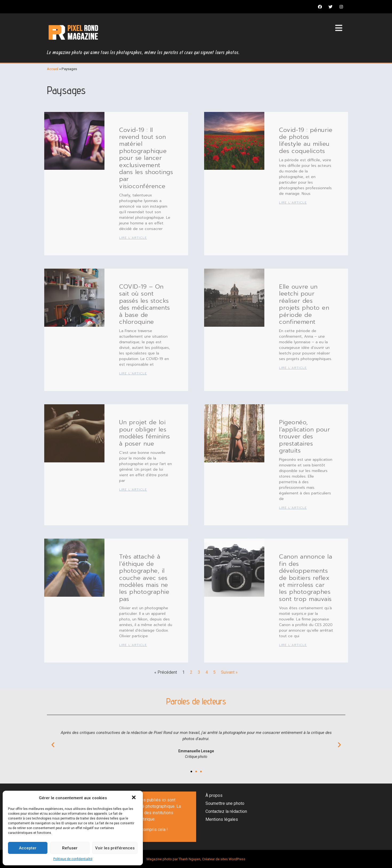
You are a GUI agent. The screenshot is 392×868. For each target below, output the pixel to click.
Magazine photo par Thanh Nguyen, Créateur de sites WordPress (196, 859)
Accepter (28, 848)
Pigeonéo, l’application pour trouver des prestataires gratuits (304, 436)
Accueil (53, 69)
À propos (214, 795)
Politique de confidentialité (73, 859)
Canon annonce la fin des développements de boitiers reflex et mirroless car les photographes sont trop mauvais (306, 578)
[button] (134, 798)
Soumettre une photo (225, 803)
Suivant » (229, 672)
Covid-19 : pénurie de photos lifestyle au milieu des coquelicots (306, 140)
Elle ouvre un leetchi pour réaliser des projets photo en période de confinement (304, 304)
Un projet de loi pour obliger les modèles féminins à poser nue (144, 433)
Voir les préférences (115, 848)
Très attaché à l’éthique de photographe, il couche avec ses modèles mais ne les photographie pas (144, 578)
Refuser (70, 848)
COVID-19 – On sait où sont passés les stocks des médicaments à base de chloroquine (145, 304)
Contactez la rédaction (226, 811)
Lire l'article (133, 238)
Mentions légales (222, 819)
